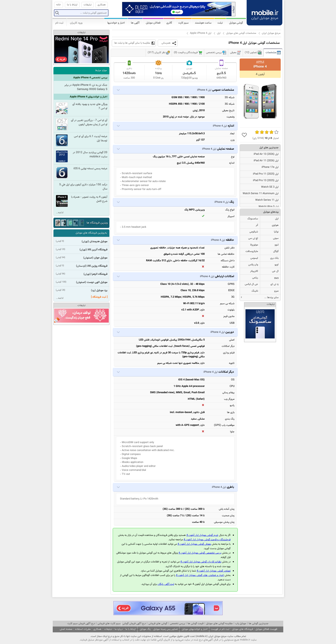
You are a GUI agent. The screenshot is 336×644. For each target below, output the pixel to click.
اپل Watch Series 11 (267, 200)
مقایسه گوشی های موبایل (219, 624)
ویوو (276, 278)
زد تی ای (275, 284)
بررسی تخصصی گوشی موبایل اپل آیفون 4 (200, 553)
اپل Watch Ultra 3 (269, 207)
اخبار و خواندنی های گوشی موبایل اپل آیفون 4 (200, 575)
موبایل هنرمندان (98, 241)
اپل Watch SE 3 (270, 187)
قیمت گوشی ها (196, 624)
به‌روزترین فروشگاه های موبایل (91, 233)
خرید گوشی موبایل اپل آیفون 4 (202, 535)
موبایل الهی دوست (97, 282)
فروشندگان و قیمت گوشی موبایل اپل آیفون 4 (207, 540)
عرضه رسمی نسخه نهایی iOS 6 (90, 169)
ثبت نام (59, 23)
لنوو (277, 245)
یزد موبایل (102, 290)
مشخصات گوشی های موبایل (241, 33)
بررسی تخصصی (177, 624)
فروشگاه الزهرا (99, 274)
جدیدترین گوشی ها (259, 624)
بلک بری (274, 258)
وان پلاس (253, 265)
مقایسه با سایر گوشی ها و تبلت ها (132, 43)
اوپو (277, 265)
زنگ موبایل (145, 629)
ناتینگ (255, 291)
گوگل (276, 251)
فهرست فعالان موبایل (266, 629)
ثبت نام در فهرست (220, 629)
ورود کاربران (76, 23)
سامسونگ (253, 219)
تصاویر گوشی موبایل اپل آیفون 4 (214, 571)
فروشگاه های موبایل (242, 629)
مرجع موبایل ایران (271, 33)
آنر (257, 225)
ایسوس (254, 258)
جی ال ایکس (251, 284)
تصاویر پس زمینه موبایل (166, 629)
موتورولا (254, 245)
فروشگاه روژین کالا (97, 266)
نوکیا (276, 232)
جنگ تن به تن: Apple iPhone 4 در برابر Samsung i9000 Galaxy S (86, 87)
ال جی (275, 271)
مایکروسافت (252, 251)
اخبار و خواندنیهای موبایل (195, 629)
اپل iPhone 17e (270, 167)
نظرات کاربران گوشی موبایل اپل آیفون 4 (201, 562)
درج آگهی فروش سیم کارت (81, 624)
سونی (276, 238)
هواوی (275, 225)
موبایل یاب (241, 624)
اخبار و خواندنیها (116, 23)
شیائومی (254, 232)
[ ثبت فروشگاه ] (99, 297)
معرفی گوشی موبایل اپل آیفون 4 (194, 544)
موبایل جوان (101, 258)
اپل (219, 33)
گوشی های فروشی (158, 624)
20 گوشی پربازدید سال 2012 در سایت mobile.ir (90, 155)
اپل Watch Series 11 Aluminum (261, 194)
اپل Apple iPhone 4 (201, 33)
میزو (276, 291)
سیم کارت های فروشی (109, 624)
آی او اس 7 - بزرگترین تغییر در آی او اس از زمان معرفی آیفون (89, 122)
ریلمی (255, 278)
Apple (260, 62)
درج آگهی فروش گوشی (134, 624)
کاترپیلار (254, 271)
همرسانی (166, 43)
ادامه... (60, 213)
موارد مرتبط (101, 71)
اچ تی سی (253, 238)
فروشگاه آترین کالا (97, 250)
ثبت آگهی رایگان (166, 584)
